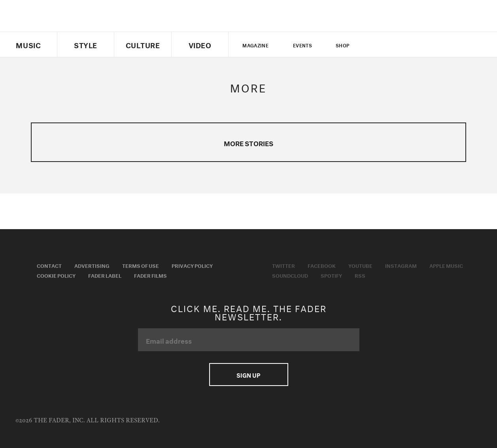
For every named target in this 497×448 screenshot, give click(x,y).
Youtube (360, 265)
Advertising (92, 265)
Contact (49, 265)
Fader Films (150, 275)
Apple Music (446, 265)
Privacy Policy (192, 265)
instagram (416, 45)
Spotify (331, 275)
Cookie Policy (56, 275)
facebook (388, 45)
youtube (402, 45)
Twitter (375, 45)
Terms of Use (141, 265)
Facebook (322, 265)
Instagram (401, 265)
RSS (360, 275)
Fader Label (105, 275)
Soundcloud (290, 275)
